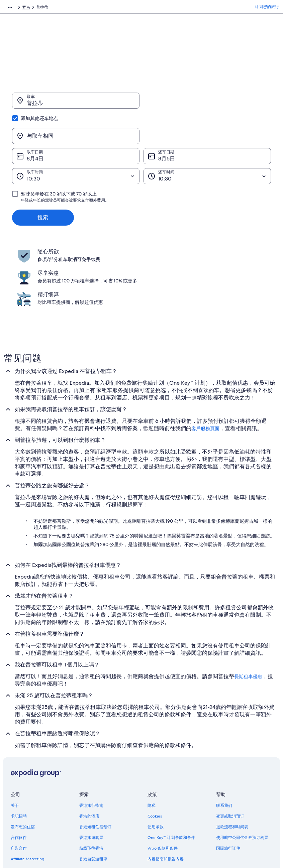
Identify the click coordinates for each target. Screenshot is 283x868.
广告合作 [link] (19, 783)
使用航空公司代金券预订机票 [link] (242, 773)
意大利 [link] (59, 8)
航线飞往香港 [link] (91, 783)
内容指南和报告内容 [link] (166, 794)
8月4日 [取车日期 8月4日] (35, 127)
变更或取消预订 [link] (230, 751)
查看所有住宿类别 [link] (95, 805)
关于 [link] (15, 741)
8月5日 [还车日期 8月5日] (167, 127)
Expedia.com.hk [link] (19, 8)
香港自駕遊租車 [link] (93, 794)
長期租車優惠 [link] (248, 612)
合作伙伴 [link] (19, 773)
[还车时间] (207, 144)
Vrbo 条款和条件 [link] (163, 783)
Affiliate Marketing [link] (27, 794)
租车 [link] (43, 8)
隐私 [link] (152, 741)
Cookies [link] (155, 751)
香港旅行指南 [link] (91, 741)
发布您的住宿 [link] (23, 762)
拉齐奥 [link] (77, 8)
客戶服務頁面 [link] (205, 364)
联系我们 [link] (224, 741)
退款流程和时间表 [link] (232, 762)
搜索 (43, 185)
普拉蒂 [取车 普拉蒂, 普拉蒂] (35, 106)
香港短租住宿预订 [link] (95, 762)
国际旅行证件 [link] (228, 783)
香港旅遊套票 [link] (91, 773)
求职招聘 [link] (19, 751)
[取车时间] (76, 144)
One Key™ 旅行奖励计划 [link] (101, 816)
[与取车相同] (207, 104)
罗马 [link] (93, 8)
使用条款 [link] (156, 762)
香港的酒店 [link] (89, 751)
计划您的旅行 (267, 8)
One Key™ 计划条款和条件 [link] (171, 773)
